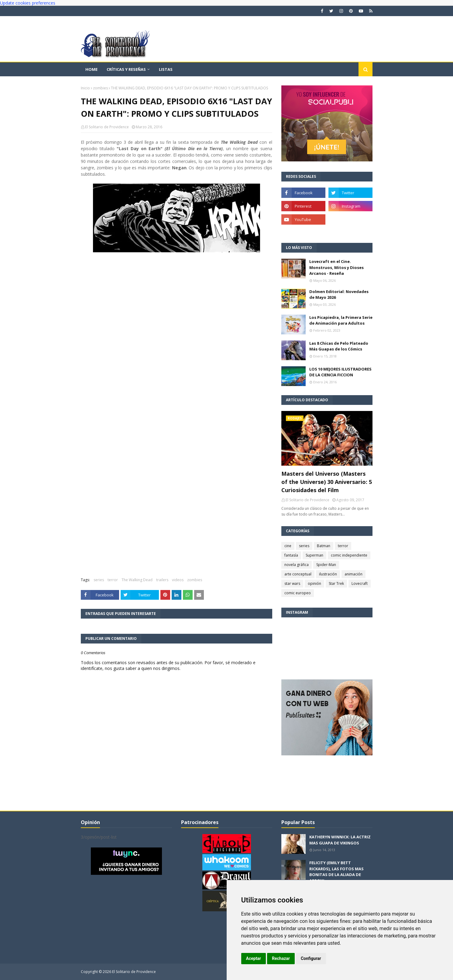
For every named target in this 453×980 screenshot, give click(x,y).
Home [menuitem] (91, 69)
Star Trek (336, 583)
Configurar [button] (311, 958)
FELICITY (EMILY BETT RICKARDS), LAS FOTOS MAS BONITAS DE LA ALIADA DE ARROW (336, 872)
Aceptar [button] (254, 958)
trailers (162, 580)
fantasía (291, 555)
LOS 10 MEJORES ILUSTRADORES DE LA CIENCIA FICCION (340, 372)
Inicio (85, 88)
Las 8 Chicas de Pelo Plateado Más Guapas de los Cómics (339, 346)
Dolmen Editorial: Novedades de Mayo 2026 (339, 295)
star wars (292, 583)
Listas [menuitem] (166, 69)
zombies (100, 88)
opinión (314, 583)
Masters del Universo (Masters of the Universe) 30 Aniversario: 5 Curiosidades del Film (327, 482)
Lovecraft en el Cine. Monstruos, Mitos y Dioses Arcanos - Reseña (336, 267)
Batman (324, 546)
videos (178, 580)
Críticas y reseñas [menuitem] (126, 69)
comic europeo (298, 593)
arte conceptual (298, 574)
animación (353, 574)
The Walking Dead (137, 580)
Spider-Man (326, 565)
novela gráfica (297, 565)
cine (288, 546)
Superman (314, 555)
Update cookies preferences (28, 3)
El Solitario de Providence (107, 127)
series (99, 580)
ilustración (328, 574)
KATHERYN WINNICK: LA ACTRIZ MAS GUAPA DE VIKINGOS (340, 840)
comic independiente (349, 555)
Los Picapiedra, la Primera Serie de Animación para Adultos (341, 320)
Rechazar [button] (281, 958)
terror (113, 580)
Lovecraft (360, 583)
